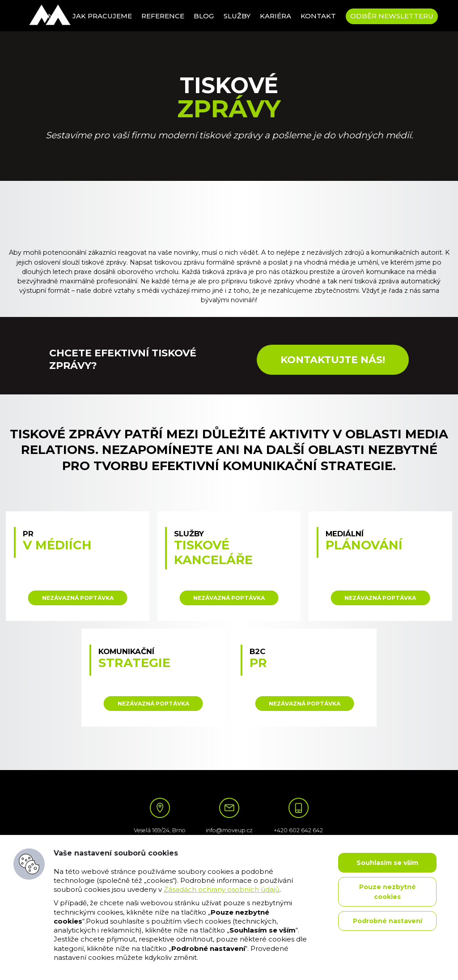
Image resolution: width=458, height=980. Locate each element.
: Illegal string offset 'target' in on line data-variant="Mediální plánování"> (380, 566)
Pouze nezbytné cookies (388, 892)
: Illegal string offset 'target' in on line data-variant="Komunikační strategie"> (153, 678)
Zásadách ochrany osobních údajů (222, 890)
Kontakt (318, 16)
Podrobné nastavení (388, 921)
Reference (163, 16)
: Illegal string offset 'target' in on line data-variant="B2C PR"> (305, 678)
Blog (204, 16)
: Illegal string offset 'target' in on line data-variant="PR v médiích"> (78, 566)
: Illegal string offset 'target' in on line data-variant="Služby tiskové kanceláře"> (229, 566)
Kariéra (276, 16)
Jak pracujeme (102, 16)
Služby (237, 16)
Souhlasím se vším (387, 863)
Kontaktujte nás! (333, 360)
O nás (51, 16)
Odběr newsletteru (392, 16)
